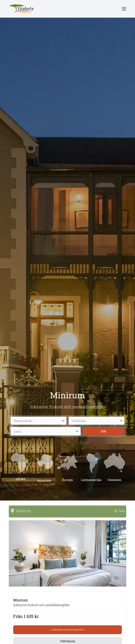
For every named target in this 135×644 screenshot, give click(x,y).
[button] (52, 585)
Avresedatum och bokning (68, 630)
